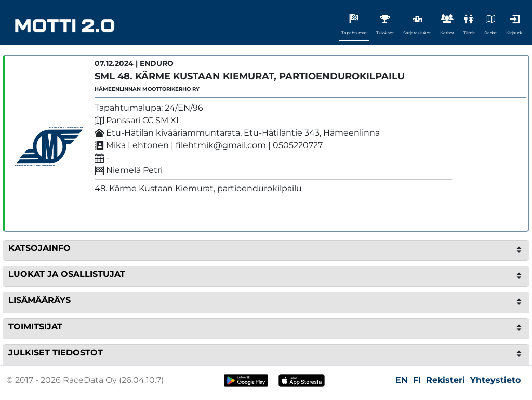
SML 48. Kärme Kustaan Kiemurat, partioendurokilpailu (250, 76)
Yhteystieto (495, 380)
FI (417, 380)
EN (402, 380)
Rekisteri (445, 380)
